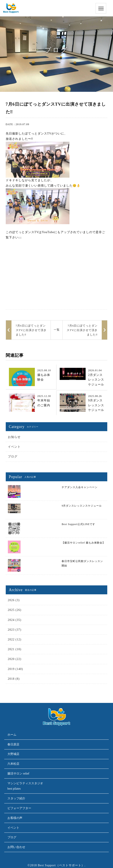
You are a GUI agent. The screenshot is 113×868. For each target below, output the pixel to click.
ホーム (12, 735)
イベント (14, 447)
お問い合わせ (16, 847)
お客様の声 (15, 818)
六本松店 (13, 764)
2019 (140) (16, 669)
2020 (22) (15, 659)
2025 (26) (15, 610)
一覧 (57, 330)
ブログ (13, 457)
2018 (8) (14, 679)
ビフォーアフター (19, 808)
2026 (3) (14, 600)
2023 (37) (15, 630)
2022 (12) (15, 639)
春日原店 (13, 744)
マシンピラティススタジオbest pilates (25, 786)
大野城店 (13, 754)
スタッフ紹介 (16, 798)
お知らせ (14, 437)
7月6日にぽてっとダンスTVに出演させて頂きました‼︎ (82, 330)
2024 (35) (15, 620)
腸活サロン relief (18, 774)
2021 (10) (15, 649)
